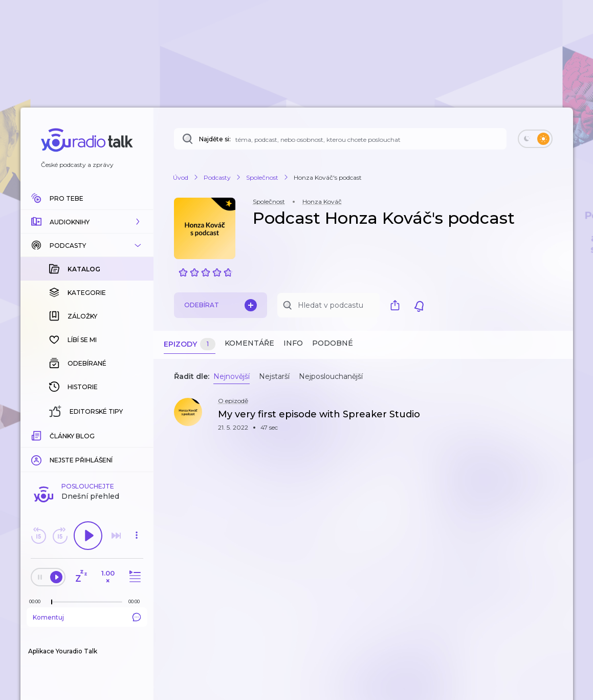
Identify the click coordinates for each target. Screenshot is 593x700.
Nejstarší (274, 376)
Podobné (333, 343)
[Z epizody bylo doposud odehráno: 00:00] (37, 601)
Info (293, 343)
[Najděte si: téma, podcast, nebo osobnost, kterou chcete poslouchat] (340, 139)
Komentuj (87, 617)
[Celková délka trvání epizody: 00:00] (137, 601)
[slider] (52, 602)
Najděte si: (215, 139)
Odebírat (221, 305)
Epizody (190, 344)
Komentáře (249, 343)
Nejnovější (232, 376)
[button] (87, 222)
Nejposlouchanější (331, 376)
